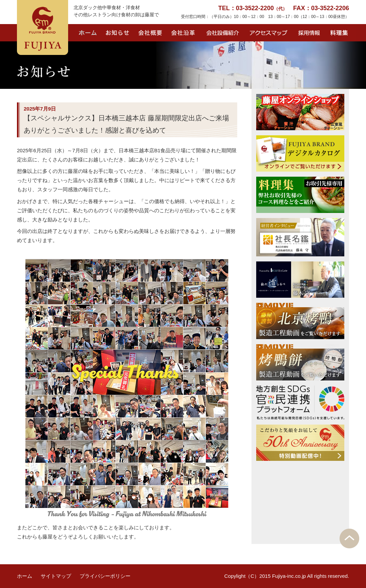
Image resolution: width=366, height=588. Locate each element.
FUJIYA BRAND (43, 27)
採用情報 (308, 33)
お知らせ (118, 33)
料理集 (341, 33)
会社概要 (150, 33)
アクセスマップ (269, 33)
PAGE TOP (349, 538)
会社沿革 (184, 33)
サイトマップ (56, 576)
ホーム (88, 33)
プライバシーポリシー (105, 576)
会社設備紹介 (224, 33)
